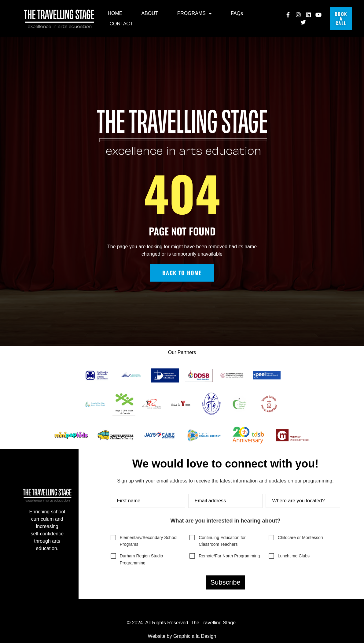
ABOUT (150, 13)
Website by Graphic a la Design (182, 636)
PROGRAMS (195, 13)
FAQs (237, 13)
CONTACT (121, 24)
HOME (115, 13)
